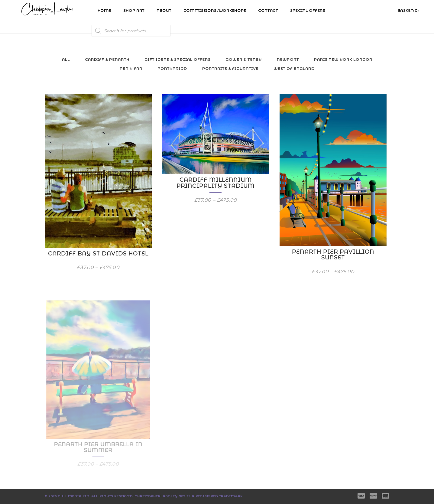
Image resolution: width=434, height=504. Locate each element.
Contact (268, 10)
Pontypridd (172, 68)
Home (105, 10)
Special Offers (308, 10)
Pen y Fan (131, 68)
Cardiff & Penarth (107, 59)
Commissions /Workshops (215, 10)
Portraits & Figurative (230, 68)
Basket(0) (408, 10)
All (66, 59)
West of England (294, 68)
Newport (288, 59)
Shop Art (134, 10)
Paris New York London (343, 59)
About (164, 10)
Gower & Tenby (244, 59)
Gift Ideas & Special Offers (177, 59)
